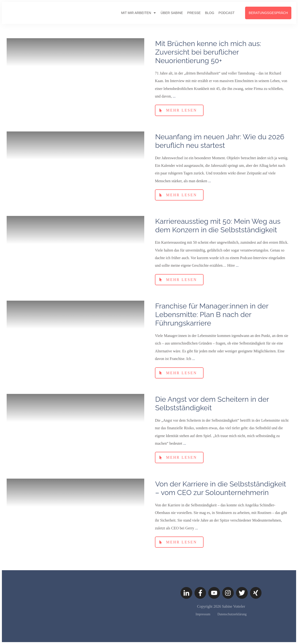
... (174, 96)
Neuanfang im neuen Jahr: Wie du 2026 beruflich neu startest (220, 141)
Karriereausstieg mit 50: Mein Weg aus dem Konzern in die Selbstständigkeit (218, 226)
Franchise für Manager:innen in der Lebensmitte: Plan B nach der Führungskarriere (212, 315)
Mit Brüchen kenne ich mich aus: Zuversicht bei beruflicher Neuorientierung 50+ (208, 52)
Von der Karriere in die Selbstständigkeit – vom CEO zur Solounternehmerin (221, 488)
